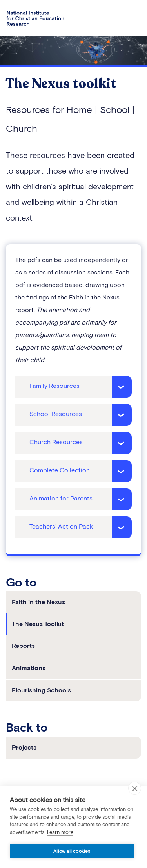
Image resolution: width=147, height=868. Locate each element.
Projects (24, 747)
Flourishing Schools (41, 690)
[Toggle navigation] (132, 19)
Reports (23, 646)
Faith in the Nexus (38, 602)
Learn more (60, 832)
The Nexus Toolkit (38, 624)
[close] (135, 788)
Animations (29, 668)
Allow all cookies (72, 851)
